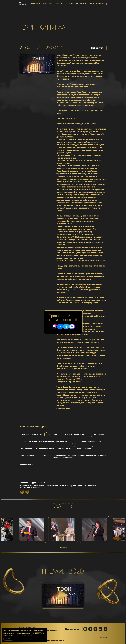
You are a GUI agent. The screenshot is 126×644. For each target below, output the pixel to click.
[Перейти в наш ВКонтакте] (60, 326)
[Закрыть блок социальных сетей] (81, 312)
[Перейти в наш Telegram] (66, 326)
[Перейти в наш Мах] (72, 326)
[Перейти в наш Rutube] (54, 326)
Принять (8, 639)
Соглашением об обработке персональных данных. (30, 634)
